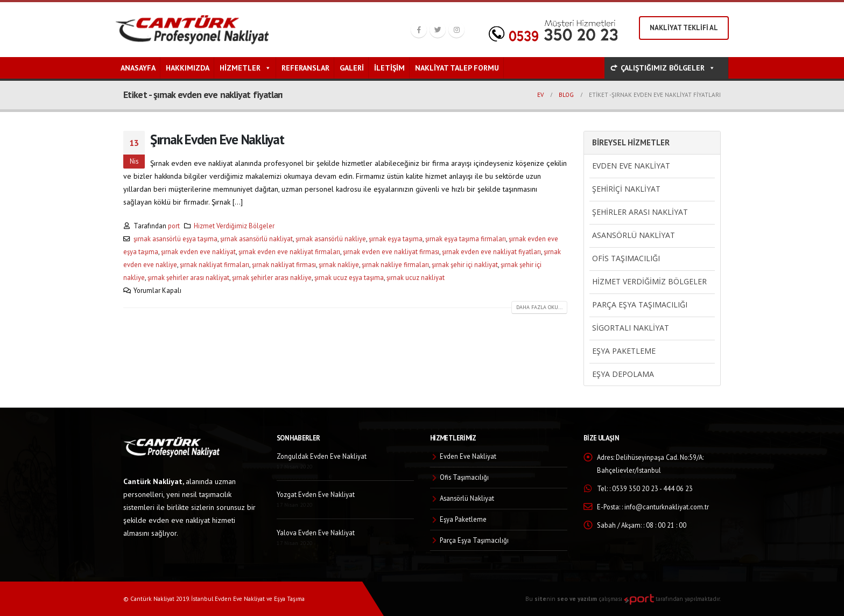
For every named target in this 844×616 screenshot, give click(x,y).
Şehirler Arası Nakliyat (640, 212)
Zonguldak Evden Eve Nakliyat (322, 456)
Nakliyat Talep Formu (457, 68)
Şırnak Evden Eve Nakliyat (217, 139)
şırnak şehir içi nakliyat (465, 264)
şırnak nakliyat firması (284, 264)
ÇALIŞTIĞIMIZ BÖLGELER (668, 68)
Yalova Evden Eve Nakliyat (316, 533)
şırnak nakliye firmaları (395, 264)
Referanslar (305, 68)
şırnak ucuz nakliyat (416, 277)
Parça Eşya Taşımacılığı (640, 304)
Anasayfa (138, 68)
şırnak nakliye (339, 264)
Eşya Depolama (623, 374)
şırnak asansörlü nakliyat (256, 239)
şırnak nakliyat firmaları (214, 264)
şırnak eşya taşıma (396, 239)
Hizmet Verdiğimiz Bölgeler (234, 226)
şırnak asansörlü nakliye (331, 239)
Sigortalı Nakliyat (631, 328)
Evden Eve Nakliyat (631, 166)
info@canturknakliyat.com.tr (667, 507)
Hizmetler (245, 68)
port (174, 226)
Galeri (352, 68)
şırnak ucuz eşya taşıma (349, 277)
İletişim (389, 68)
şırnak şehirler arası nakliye (272, 277)
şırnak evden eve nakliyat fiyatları (491, 251)
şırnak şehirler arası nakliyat (188, 277)
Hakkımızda (188, 68)
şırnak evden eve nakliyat (198, 251)
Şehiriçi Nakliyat (626, 189)
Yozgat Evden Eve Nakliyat (316, 494)
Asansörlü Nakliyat (634, 235)
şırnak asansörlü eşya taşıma (175, 239)
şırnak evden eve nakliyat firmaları (289, 251)
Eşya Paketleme (624, 351)
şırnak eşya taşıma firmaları (466, 239)
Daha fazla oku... (539, 307)
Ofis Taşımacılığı (626, 258)
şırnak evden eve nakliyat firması (391, 251)
